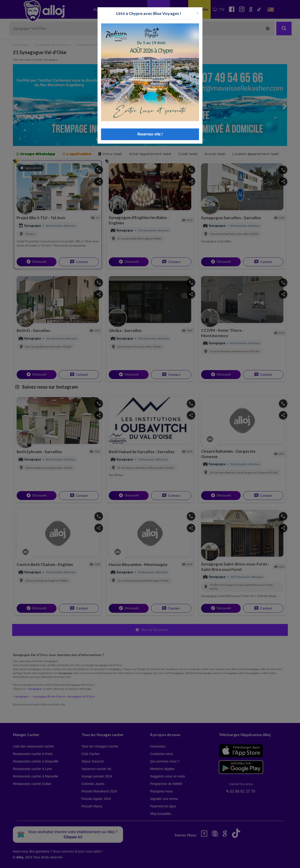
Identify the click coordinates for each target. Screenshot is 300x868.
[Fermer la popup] (198, 13)
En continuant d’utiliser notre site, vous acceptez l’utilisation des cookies (50, 861)
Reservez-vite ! (150, 134)
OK (103, 861)
